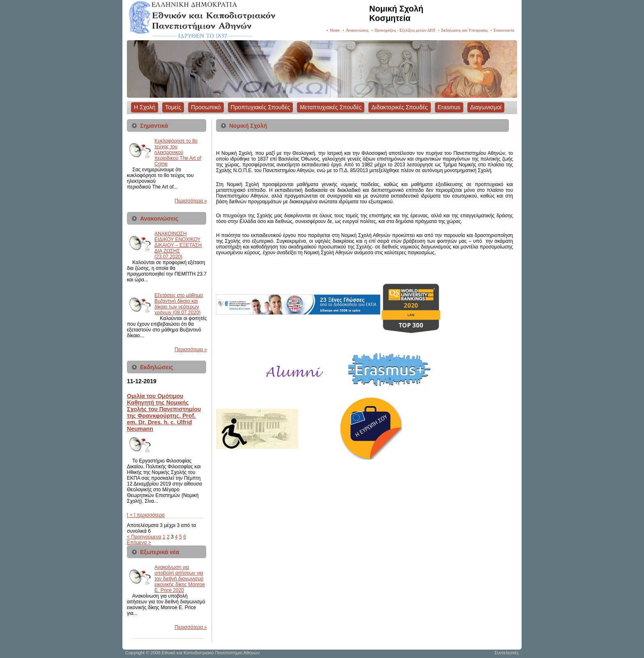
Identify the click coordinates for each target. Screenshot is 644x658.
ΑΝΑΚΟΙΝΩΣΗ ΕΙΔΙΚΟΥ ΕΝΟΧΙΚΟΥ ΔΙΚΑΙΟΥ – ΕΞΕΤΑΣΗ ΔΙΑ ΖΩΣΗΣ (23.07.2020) (178, 245)
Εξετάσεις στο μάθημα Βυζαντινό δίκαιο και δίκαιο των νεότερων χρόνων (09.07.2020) (179, 304)
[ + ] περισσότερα (146, 515)
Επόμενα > (139, 543)
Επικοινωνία (504, 30)
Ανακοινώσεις (357, 30)
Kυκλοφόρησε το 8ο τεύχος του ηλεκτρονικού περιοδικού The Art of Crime (178, 152)
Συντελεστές (507, 653)
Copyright (135, 653)
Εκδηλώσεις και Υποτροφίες (465, 30)
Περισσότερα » (191, 201)
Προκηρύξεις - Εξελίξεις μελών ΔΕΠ (405, 30)
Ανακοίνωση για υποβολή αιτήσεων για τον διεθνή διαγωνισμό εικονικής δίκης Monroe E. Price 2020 (180, 579)
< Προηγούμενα (144, 537)
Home (335, 30)
